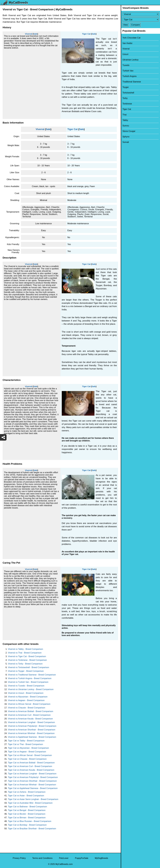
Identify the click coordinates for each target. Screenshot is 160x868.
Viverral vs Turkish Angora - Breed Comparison (30, 678)
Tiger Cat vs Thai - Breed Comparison (25, 744)
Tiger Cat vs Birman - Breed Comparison (27, 818)
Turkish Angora (129, 76)
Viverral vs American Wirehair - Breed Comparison (31, 733)
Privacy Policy (19, 858)
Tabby (125, 120)
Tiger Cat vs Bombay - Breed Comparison (27, 825)
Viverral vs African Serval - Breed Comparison (29, 704)
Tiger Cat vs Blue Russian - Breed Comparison (30, 821)
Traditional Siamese (132, 82)
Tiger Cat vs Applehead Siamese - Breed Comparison (33, 788)
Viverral (29, 34)
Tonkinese (127, 104)
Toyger (126, 87)
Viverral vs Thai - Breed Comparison (25, 653)
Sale (35, 34)
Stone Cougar (129, 131)
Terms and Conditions (42, 858)
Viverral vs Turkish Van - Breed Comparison (28, 682)
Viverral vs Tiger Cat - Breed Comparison (27, 656)
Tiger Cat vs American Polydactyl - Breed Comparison (33, 777)
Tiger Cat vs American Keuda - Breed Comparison (31, 770)
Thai (124, 115)
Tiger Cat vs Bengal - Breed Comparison (27, 810)
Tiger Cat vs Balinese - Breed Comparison (27, 807)
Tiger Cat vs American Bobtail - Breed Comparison (31, 763)
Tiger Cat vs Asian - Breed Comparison (26, 796)
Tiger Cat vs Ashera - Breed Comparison (27, 792)
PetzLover (64, 858)
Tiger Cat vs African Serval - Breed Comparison (30, 755)
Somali (126, 142)
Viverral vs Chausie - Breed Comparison (26, 708)
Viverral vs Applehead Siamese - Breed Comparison (32, 737)
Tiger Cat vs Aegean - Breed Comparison (27, 752)
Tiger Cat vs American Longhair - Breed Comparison (32, 774)
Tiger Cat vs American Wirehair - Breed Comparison (32, 785)
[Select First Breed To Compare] (141, 14)
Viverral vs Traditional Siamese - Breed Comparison (32, 675)
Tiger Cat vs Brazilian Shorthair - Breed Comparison (32, 829)
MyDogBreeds (101, 858)
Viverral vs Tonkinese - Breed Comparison (27, 660)
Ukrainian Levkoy (130, 60)
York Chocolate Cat (131, 38)
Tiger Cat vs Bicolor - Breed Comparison (27, 814)
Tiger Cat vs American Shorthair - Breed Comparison (32, 781)
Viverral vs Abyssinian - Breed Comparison (28, 697)
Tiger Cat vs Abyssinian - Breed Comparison (28, 748)
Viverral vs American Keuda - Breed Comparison (30, 719)
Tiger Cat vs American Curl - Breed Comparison (30, 766)
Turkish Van (128, 71)
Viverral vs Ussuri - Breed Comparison (26, 693)
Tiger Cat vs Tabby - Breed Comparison (26, 741)
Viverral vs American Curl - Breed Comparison (29, 715)
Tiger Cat (86, 34)
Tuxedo (126, 65)
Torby (125, 98)
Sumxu (126, 126)
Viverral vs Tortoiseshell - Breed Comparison (28, 667)
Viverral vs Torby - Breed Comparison (25, 664)
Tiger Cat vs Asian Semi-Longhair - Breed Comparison (33, 799)
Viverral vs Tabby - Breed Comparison (25, 649)
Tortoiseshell (128, 93)
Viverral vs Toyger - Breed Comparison (26, 671)
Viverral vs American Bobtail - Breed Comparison (31, 711)
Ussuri (125, 54)
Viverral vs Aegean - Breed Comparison (26, 700)
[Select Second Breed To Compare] (141, 20)
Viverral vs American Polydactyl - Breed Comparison (32, 726)
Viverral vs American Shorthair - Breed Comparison (32, 730)
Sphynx (126, 137)
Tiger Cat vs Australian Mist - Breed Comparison (30, 803)
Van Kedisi (127, 43)
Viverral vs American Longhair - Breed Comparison (31, 722)
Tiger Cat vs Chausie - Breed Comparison (27, 759)
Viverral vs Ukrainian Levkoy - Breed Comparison (31, 689)
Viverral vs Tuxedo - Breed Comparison (26, 686)
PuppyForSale (82, 858)
